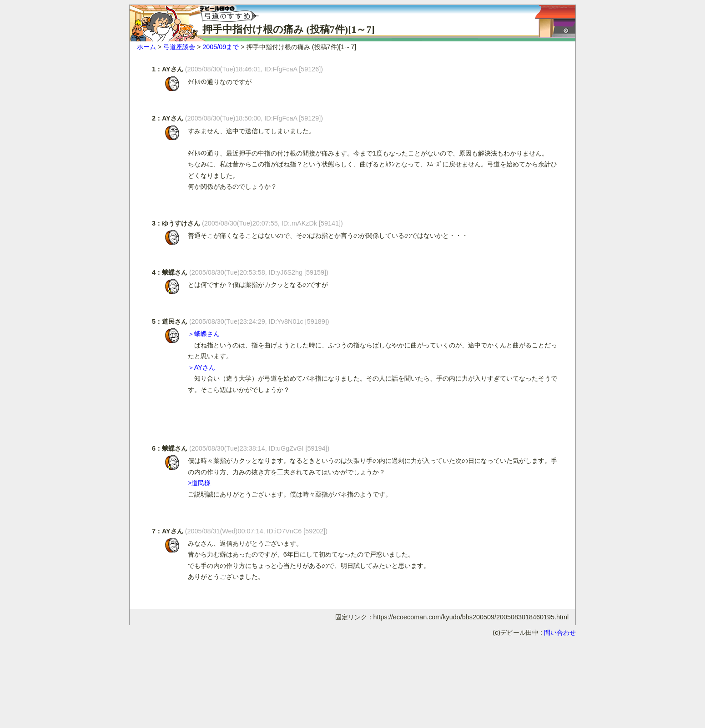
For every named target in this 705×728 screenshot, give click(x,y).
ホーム (146, 47)
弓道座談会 (179, 47)
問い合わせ (560, 633)
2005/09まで (221, 47)
